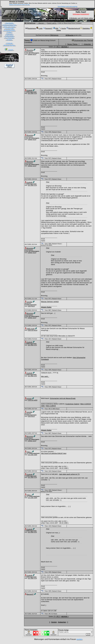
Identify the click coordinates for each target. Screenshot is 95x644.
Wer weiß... (45, 376)
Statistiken (85, 28)
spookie (30, 302)
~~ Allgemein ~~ (41, 23)
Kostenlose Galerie (72, 404)
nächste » (65, 47)
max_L (29, 452)
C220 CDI (31, 400)
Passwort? (48, 28)
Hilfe (56, 28)
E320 (29, 306)
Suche (62, 28)
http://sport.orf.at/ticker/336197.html (54, 453)
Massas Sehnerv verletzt (50, 302)
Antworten (87, 44)
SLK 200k (31, 93)
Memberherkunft (73, 28)
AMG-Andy (31, 329)
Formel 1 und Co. (52, 23)
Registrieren (30, 28)
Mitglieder (54, 35)
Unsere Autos (46, 307)
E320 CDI (31, 330)
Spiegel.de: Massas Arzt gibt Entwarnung (56, 66)
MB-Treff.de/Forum (30, 23)
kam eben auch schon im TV (70, 474)
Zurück (54, 622)
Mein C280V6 (51, 406)
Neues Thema (72, 44)
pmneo (29, 399)
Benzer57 (30, 594)
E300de (30, 54)
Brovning (30, 50)
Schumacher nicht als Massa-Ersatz (63, 398)
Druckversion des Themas (82, 40)
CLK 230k (31, 455)
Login (40, 28)
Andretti (30, 90)
